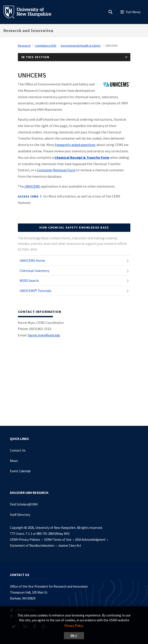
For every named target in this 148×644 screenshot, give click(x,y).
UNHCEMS (32, 186)
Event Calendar (20, 471)
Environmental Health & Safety (81, 46)
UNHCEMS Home (32, 260)
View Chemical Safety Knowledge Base (74, 227)
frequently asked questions (75, 145)
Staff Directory (20, 515)
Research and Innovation (28, 30)
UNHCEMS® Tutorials (36, 291)
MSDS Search (29, 280)
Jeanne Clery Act (70, 545)
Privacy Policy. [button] (74, 626)
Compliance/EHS (46, 46)
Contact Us (18, 450)
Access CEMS (28, 196)
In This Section (35, 57)
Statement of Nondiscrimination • (34, 545)
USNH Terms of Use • (59, 540)
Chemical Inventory (34, 271)
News (14, 461)
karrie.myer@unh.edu (44, 335)
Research (24, 46)
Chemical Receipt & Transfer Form (82, 157)
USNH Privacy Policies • (27, 540)
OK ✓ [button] (74, 636)
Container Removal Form (56, 170)
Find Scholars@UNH (24, 504)
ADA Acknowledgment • (92, 540)
